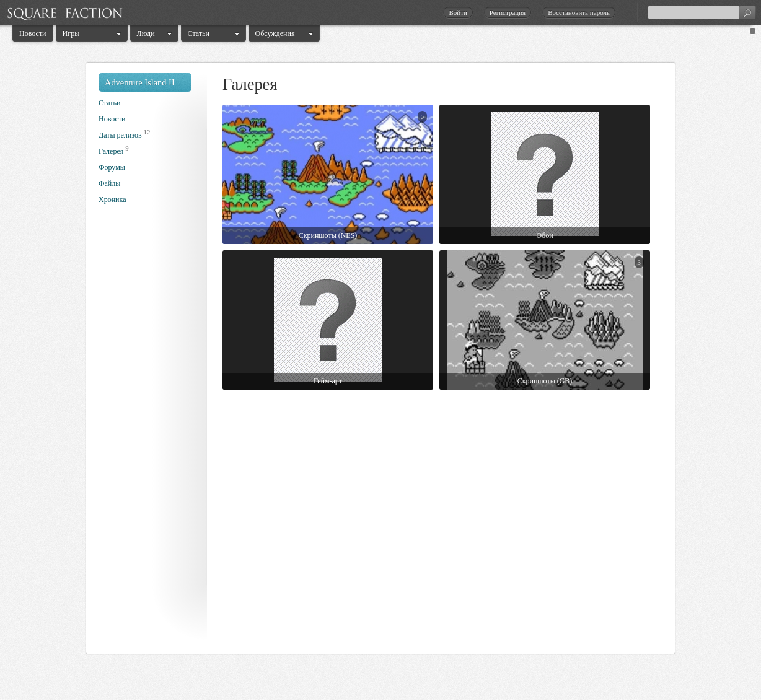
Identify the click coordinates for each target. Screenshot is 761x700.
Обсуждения (275, 33)
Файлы (109, 183)
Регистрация (508, 12)
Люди (146, 33)
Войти (458, 12)
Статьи (199, 33)
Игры (71, 33)
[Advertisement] (148, 432)
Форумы (112, 167)
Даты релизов (120, 135)
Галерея (111, 151)
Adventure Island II (140, 82)
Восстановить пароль (579, 12)
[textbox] (702, 12)
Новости (33, 33)
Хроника (112, 199)
